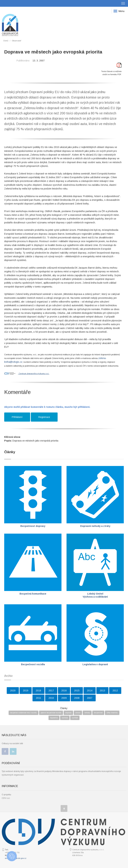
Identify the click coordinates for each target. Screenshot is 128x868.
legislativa (54, 718)
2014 (90, 691)
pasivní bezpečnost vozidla (51, 713)
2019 (26, 691)
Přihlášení (17, 417)
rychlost (75, 718)
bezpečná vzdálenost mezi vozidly (23, 713)
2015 (77, 691)
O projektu (6, 795)
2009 (64, 698)
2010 (51, 698)
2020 (13, 691)
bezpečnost (98, 713)
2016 (64, 691)
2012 (115, 691)
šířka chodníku (112, 713)
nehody (87, 713)
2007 (90, 698)
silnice (78, 713)
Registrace (44, 417)
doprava (68, 713)
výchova (65, 718)
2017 (51, 691)
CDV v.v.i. (6, 798)
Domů (6, 41)
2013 (102, 691)
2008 (77, 698)
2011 (38, 698)
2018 (38, 691)
